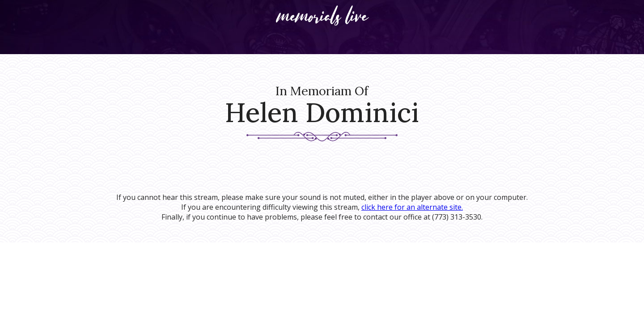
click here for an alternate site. (412, 207)
